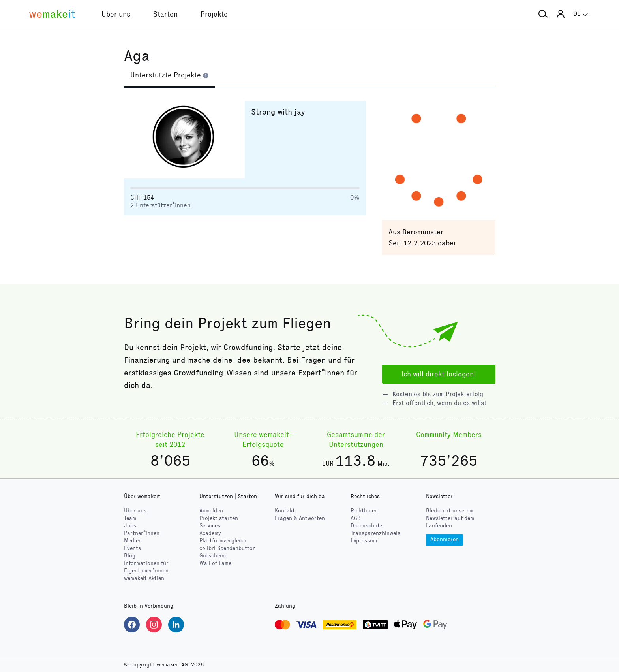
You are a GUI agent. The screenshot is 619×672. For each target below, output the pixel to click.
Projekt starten (219, 518)
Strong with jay (278, 112)
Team (130, 518)
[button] (543, 14)
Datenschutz (367, 526)
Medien (133, 541)
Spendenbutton (228, 548)
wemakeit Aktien (144, 578)
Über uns (135, 511)
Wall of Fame (215, 563)
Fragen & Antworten (300, 518)
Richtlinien (364, 511)
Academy (210, 533)
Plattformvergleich (223, 541)
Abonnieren (445, 539)
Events (132, 548)
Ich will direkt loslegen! (439, 374)
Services (210, 526)
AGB (356, 518)
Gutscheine (213, 556)
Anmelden (211, 511)
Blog (130, 556)
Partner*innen (142, 533)
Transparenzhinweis (375, 533)
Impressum (364, 541)
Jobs (130, 526)
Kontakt (285, 511)
